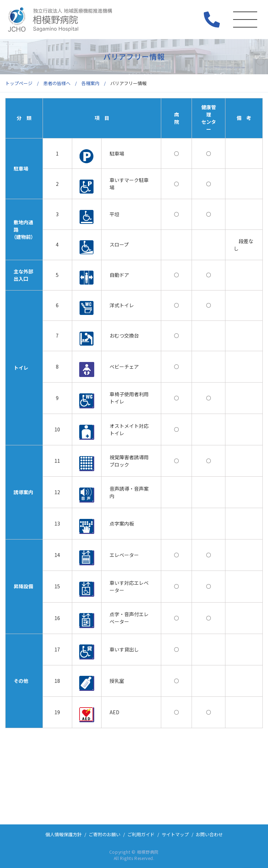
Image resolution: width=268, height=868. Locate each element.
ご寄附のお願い (105, 834)
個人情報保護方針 (64, 834)
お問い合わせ (209, 834)
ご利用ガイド (141, 834)
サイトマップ (175, 834)
